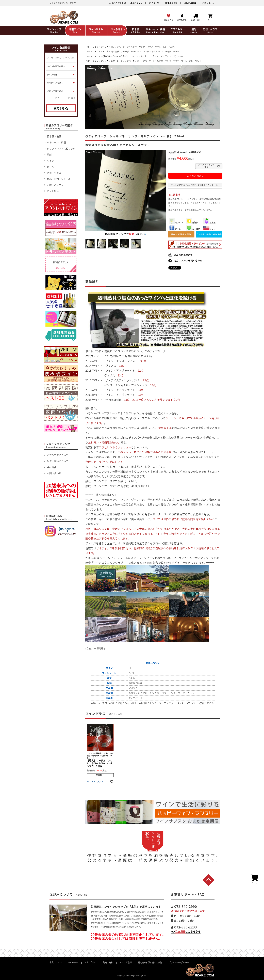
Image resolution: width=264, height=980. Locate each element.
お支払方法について (58, 455)
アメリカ (105, 47)
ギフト (175, 229)
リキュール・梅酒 (56, 142)
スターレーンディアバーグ (123, 61)
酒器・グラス (54, 173)
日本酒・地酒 (54, 136)
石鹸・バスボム (55, 185)
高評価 (192, 223)
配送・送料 (108, 962)
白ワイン (176, 223)
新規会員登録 (171, 3)
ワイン (51, 161)
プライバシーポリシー (179, 962)
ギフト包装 (53, 191)
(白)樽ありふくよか (109, 56)
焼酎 (49, 154)
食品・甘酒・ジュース (59, 179)
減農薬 (209, 223)
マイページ (154, 3)
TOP (88, 47)
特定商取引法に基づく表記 (150, 962)
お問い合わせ (208, 3)
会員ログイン (136, 3)
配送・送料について (58, 461)
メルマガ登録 (190, 3)
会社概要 (52, 467)
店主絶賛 (193, 229)
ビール (51, 167)
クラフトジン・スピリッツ (61, 148)
